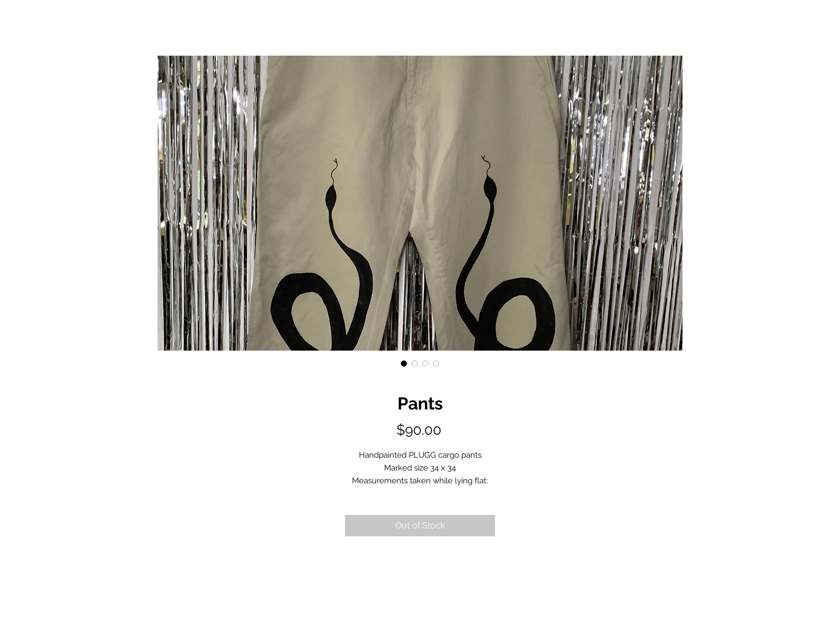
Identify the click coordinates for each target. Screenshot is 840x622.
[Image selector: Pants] (404, 363)
